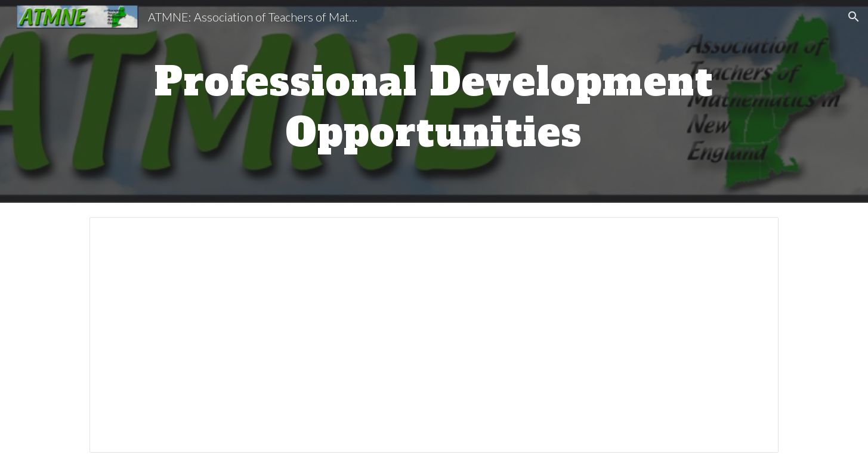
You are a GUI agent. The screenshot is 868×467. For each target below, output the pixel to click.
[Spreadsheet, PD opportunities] (434, 335)
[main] (434, 102)
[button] (854, 17)
